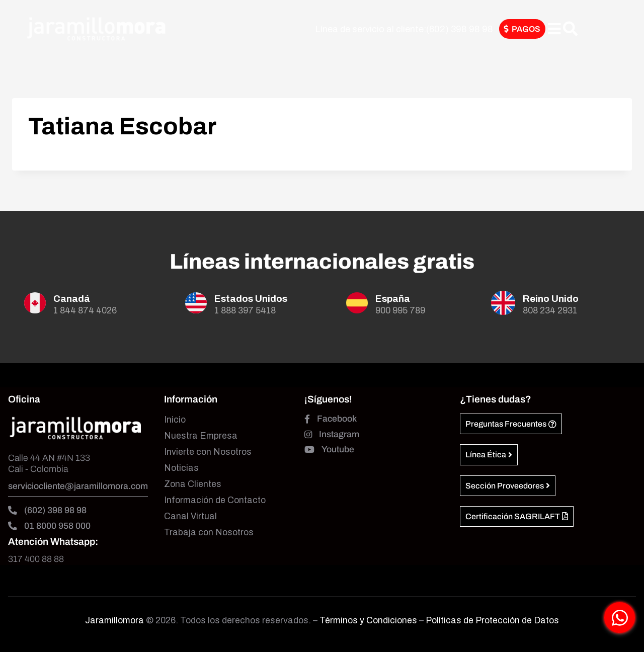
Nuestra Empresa (201, 436)
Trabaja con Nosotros (209, 533)
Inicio (175, 420)
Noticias (181, 468)
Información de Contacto (215, 500)
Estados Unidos (251, 299)
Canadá (72, 299)
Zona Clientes (193, 484)
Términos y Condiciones (369, 621)
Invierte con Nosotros (208, 452)
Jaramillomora (114, 621)
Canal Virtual (190, 516)
